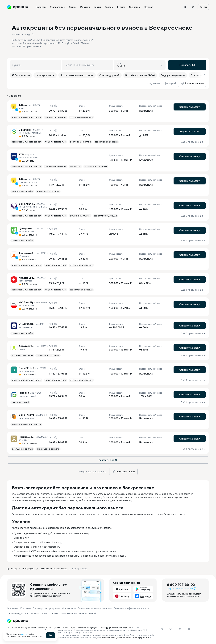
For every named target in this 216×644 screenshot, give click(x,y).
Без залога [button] (75, 167)
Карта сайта (32, 613)
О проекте (13, 608)
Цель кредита (45, 75)
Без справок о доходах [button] (81, 117)
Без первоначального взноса (53, 569)
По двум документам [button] (56, 142)
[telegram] (162, 629)
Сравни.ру (12, 569)
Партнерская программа (47, 608)
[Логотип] (18, 621)
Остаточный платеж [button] (80, 216)
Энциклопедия (15, 613)
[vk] (171, 629)
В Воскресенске (80, 569)
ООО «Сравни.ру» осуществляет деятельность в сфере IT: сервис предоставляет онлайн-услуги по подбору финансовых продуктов (69, 627)
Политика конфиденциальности (131, 608)
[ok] (180, 629)
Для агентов (69, 608)
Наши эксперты (49, 613)
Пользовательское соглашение (95, 608)
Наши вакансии (68, 613)
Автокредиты (28, 569)
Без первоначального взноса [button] (26, 117)
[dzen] (189, 629)
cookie (24, 634)
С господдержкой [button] (20, 402)
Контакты (26, 608)
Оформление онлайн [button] (56, 117)
